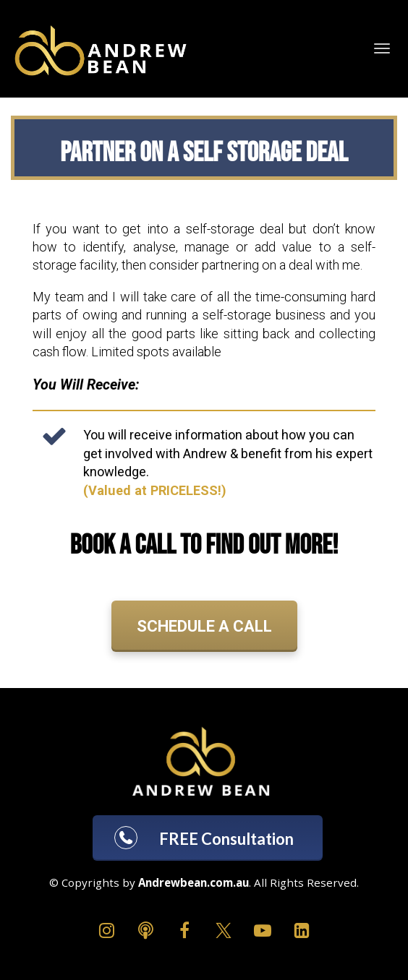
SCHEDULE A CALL (204, 626)
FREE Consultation (203, 838)
